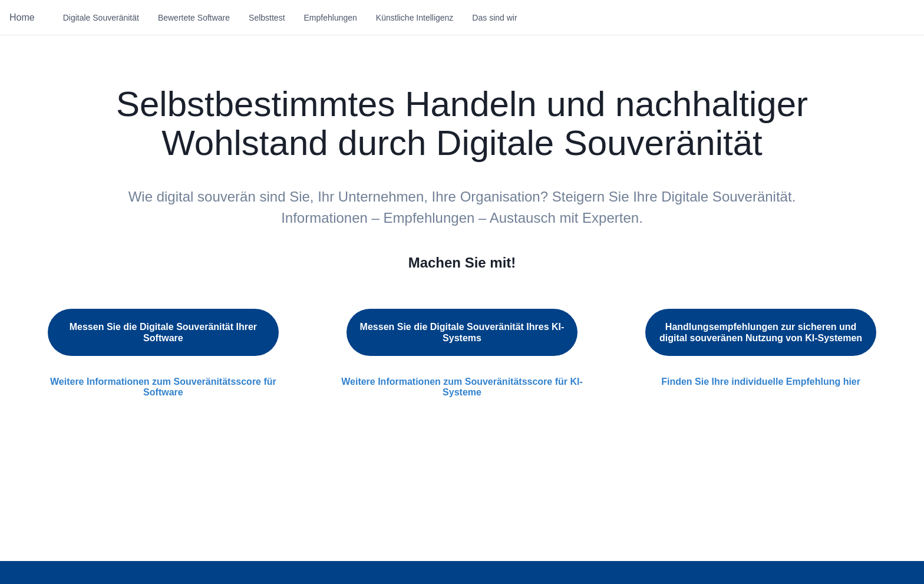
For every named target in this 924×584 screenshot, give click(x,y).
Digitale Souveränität (101, 18)
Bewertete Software (194, 18)
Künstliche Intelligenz (415, 18)
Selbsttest (267, 18)
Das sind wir (494, 18)
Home (22, 17)
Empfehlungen (331, 18)
